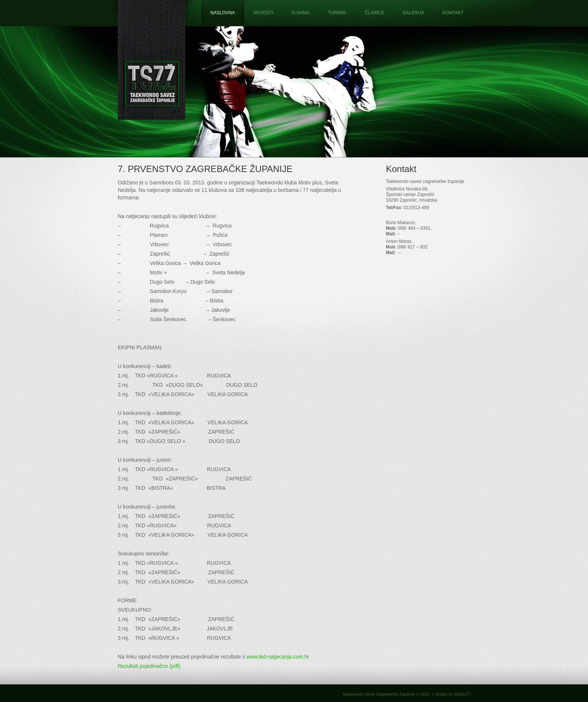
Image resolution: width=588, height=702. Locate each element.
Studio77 (462, 694)
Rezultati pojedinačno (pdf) (149, 666)
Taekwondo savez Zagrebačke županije (151, 60)
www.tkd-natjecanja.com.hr (278, 657)
